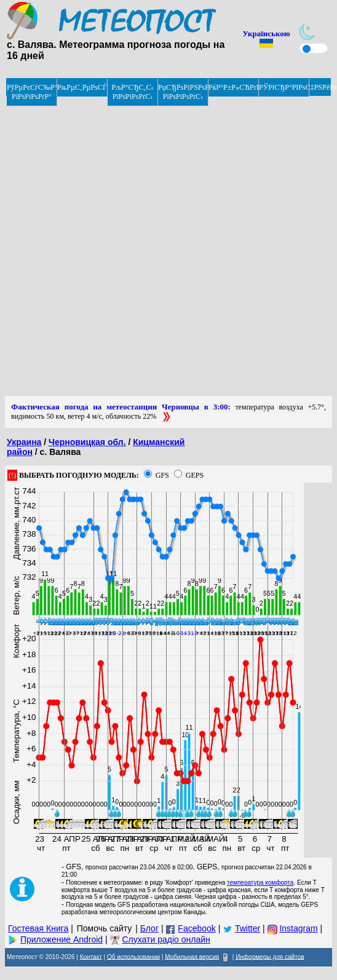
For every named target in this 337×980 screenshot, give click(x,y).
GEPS (195, 475)
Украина (24, 442)
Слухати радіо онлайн (166, 939)
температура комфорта (260, 883)
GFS (162, 475)
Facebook (196, 928)
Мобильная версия (192, 956)
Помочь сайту (105, 928)
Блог (149, 928)
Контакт (91, 956)
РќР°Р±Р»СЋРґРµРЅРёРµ (234, 87)
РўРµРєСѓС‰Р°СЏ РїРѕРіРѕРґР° (32, 92)
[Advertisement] (149, 247)
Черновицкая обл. (87, 442)
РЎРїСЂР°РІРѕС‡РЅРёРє (284, 87)
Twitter (248, 928)
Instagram (298, 928)
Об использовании (133, 956)
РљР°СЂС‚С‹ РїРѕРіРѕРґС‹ (133, 92)
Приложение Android (61, 939)
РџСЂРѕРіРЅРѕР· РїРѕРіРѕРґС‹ (183, 92)
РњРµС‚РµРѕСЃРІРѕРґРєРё (82, 87)
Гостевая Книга (38, 928)
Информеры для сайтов (270, 956)
